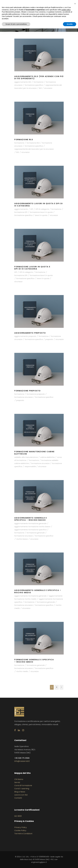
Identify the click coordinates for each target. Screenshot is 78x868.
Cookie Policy (20, 830)
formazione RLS (33, 143)
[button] (75, 4)
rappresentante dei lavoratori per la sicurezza (34, 149)
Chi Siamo (19, 779)
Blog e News (20, 792)
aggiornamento (21, 209)
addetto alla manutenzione (26, 457)
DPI (32, 209)
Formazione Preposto (27, 391)
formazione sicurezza (24, 397)
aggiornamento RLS (23, 82)
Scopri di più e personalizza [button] (16, 24)
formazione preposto (36, 394)
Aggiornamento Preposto (30, 333)
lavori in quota (41, 215)
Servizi (17, 782)
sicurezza (48, 88)
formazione (39, 82)
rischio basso (22, 539)
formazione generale (36, 533)
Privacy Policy (21, 827)
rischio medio (22, 671)
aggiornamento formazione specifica (30, 530)
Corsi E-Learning (22, 789)
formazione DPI (21, 212)
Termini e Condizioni (23, 834)
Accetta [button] (70, 24)
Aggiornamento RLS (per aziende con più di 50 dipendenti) (39, 77)
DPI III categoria (42, 209)
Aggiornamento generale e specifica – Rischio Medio (38, 591)
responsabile (30, 466)
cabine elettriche (47, 457)
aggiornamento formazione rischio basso (32, 527)
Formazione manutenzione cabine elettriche (34, 453)
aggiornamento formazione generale (30, 523)
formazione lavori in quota (41, 212)
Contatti (18, 798)
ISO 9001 (18, 816)
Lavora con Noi (21, 795)
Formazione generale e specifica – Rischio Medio (34, 661)
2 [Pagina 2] (57, 687)
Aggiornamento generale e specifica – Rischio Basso (31, 519)
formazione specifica (34, 85)
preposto (49, 339)
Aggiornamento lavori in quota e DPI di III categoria (39, 205)
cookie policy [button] (66, 10)
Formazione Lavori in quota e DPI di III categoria (32, 268)
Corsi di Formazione (23, 785)
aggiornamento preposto (25, 336)
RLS (40, 88)
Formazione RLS (24, 140)
